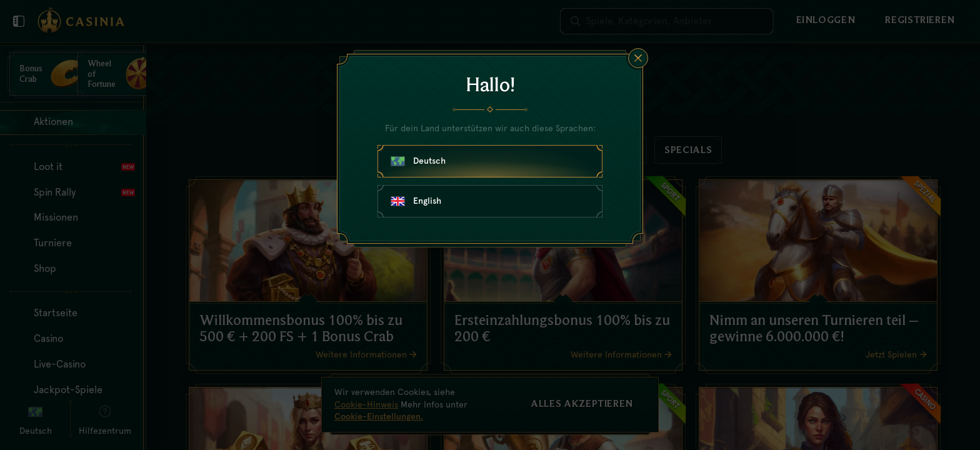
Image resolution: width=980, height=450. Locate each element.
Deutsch (418, 161)
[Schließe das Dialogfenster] (638, 58)
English (416, 201)
